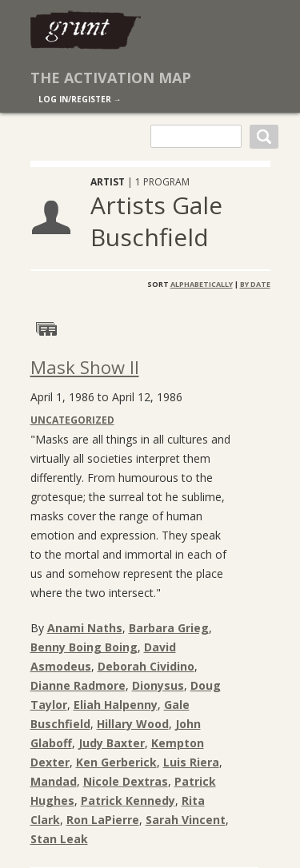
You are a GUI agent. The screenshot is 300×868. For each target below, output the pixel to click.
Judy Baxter (112, 743)
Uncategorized (72, 420)
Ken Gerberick (116, 762)
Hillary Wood (133, 724)
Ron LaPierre (103, 820)
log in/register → (80, 99)
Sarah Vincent (186, 820)
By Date (255, 284)
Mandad (54, 781)
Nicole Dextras (126, 781)
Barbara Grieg (169, 628)
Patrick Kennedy (128, 800)
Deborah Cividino (146, 666)
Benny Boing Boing (84, 647)
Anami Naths (85, 628)
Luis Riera (191, 762)
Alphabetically (202, 284)
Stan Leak (59, 839)
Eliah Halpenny (116, 705)
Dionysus (158, 685)
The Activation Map (111, 78)
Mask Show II (85, 367)
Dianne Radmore (78, 685)
